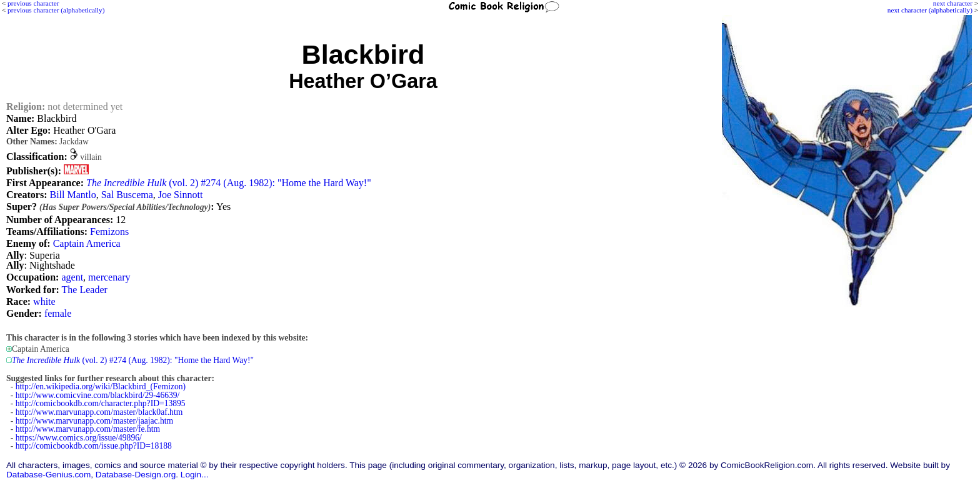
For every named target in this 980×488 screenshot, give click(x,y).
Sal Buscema (127, 195)
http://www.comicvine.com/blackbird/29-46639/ (98, 395)
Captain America (87, 243)
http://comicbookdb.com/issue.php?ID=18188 (94, 446)
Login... (195, 475)
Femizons (109, 232)
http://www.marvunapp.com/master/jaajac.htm (94, 421)
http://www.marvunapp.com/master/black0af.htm (99, 412)
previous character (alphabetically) (56, 10)
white (44, 301)
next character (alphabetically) (930, 10)
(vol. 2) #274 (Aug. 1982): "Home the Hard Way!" (229, 183)
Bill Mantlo (72, 195)
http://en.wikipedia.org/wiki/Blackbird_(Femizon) (101, 386)
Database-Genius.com (48, 475)
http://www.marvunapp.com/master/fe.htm (88, 429)
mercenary (109, 277)
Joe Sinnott (181, 195)
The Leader (85, 290)
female (58, 313)
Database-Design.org (136, 475)
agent (72, 277)
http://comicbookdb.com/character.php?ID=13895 (101, 403)
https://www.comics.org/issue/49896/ (79, 438)
